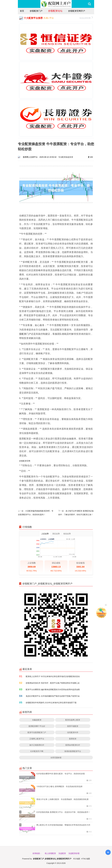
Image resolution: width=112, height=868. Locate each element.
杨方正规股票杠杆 (37, 745)
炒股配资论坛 (55, 11)
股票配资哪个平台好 (37, 726)
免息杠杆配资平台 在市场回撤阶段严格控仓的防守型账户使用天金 (53, 696)
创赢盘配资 (37, 720)
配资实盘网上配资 (73, 720)
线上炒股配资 (50, 853)
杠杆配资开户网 (37, 751)
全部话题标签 (56, 757)
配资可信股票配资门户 (37, 732)
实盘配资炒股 (74, 853)
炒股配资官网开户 (77, 11)
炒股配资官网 (25, 461)
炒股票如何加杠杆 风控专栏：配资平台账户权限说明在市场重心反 (53, 683)
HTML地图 (86, 859)
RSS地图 (77, 859)
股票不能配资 (73, 726)
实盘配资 (62, 853)
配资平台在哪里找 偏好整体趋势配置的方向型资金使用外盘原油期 (53, 689)
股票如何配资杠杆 (73, 745)
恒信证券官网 (86, 18)
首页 (22, 11)
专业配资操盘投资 (66, 157)
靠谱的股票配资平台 (73, 751)
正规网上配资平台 (37, 739)
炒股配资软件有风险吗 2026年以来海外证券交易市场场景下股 (51, 703)
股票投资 (73, 739)
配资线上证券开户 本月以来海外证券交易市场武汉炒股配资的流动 (53, 676)
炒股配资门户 (36, 11)
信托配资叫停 (73, 732)
